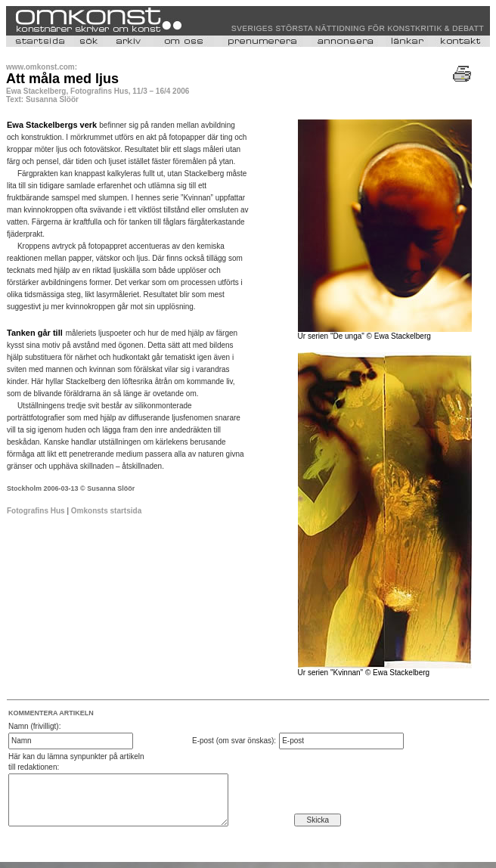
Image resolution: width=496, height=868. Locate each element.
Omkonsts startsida (106, 511)
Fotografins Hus (36, 511)
